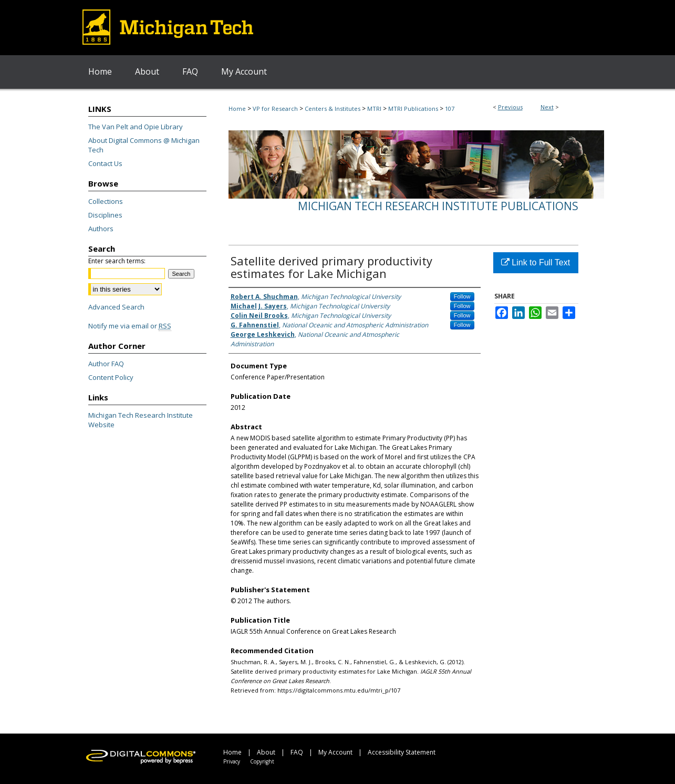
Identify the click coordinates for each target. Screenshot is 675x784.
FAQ (297, 752)
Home (237, 109)
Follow (462, 296)
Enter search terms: (117, 261)
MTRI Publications (413, 109)
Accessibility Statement (402, 752)
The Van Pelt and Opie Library (136, 127)
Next (547, 107)
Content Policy (111, 377)
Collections (106, 201)
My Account (335, 752)
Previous (510, 107)
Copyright (262, 761)
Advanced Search (116, 307)
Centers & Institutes (333, 109)
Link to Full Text (536, 262)
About (266, 752)
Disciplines (105, 215)
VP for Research (275, 109)
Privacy (232, 761)
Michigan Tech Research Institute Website (141, 420)
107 (450, 109)
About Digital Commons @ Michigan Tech (144, 145)
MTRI (374, 109)
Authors (101, 229)
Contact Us (105, 163)
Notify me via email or (130, 326)
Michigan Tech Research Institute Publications (438, 206)
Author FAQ (106, 364)
